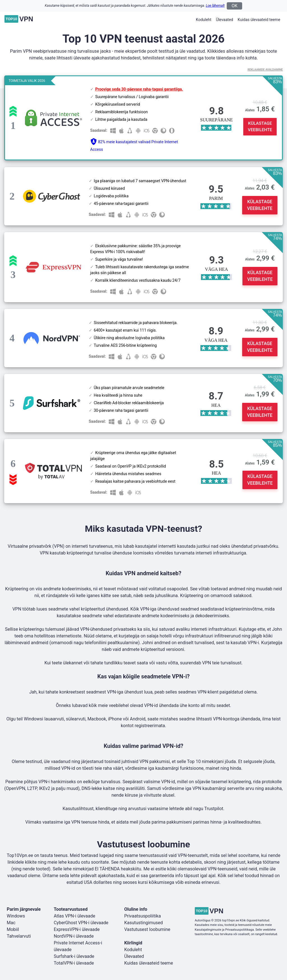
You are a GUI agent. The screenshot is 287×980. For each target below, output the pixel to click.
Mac (11, 923)
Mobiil (13, 929)
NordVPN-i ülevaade (74, 936)
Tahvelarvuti (19, 936)
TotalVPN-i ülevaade (74, 963)
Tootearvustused (71, 909)
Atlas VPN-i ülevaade (75, 916)
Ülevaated (224, 20)
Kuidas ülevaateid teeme (259, 20)
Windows (16, 916)
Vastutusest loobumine (147, 929)
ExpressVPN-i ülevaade (77, 929)
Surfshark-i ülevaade (74, 956)
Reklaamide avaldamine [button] (265, 70)
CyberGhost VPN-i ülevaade (81, 923)
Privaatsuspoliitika (143, 916)
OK (234, 6)
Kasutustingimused (143, 923)
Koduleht (204, 20)
